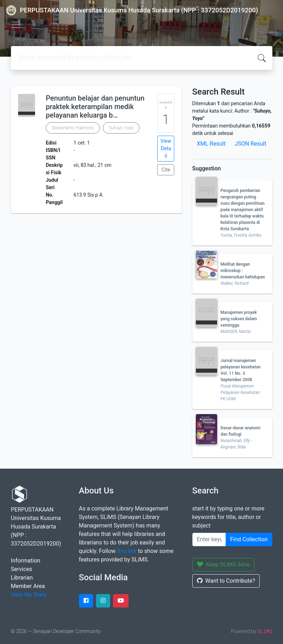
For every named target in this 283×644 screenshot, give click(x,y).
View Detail (166, 148)
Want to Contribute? (226, 581)
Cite (166, 170)
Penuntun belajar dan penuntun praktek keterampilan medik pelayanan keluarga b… (95, 107)
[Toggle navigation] (16, 25)
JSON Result (251, 144)
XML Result (211, 144)
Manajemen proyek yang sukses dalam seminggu (239, 319)
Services (22, 569)
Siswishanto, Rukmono (73, 128)
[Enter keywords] (209, 540)
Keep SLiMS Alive (223, 564)
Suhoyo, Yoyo (121, 128)
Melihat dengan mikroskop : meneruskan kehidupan (243, 271)
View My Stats (29, 595)
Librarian (22, 578)
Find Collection (249, 539)
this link (127, 551)
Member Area (28, 586)
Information (26, 561)
